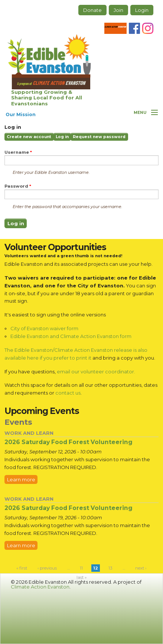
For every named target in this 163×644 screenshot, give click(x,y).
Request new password (99, 137)
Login (142, 10)
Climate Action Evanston (40, 587)
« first (22, 568)
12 (96, 568)
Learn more (21, 479)
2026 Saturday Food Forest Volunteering (69, 442)
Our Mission (21, 114)
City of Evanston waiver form (44, 328)
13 (110, 568)
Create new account (29, 137)
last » (81, 577)
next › (141, 568)
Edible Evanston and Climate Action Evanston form (71, 336)
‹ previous (47, 568)
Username (18, 152)
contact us (68, 393)
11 (81, 568)
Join (118, 10)
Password (18, 186)
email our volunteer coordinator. (96, 372)
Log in (63, 138)
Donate (92, 10)
